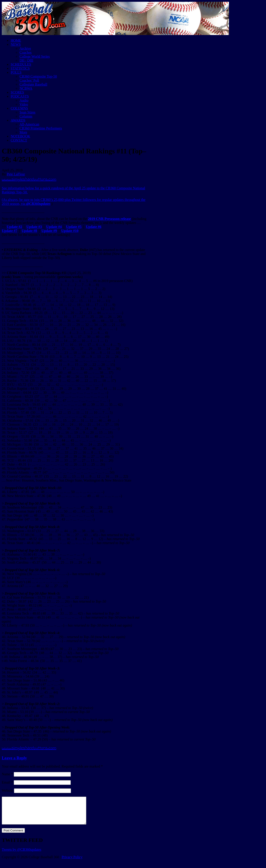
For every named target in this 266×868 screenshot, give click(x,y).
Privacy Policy (72, 862)
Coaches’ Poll (29, 80)
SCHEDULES (21, 64)
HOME (16, 40)
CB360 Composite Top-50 (38, 76)
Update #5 (74, 227)
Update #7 (10, 231)
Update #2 (14, 227)
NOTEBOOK (20, 136)
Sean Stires (28, 112)
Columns (26, 116)
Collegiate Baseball (33, 84)
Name (7, 774)
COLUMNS (19, 108)
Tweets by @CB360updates (22, 855)
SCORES (17, 92)
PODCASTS (20, 96)
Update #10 (70, 231)
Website (7, 791)
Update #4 (54, 227)
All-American (29, 124)
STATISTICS (20, 68)
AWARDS (18, 120)
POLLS (16, 72)
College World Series (35, 56)
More (23, 132)
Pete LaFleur (16, 174)
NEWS (16, 44)
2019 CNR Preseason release (109, 219)
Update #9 (49, 231)
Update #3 (34, 227)
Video (24, 104)
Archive (25, 48)
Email (7, 782)
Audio (24, 100)
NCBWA (26, 88)
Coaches (26, 52)
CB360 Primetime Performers (41, 128)
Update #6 (94, 227)
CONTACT (19, 140)
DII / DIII (26, 60)
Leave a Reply (14, 758)
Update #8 (29, 231)
